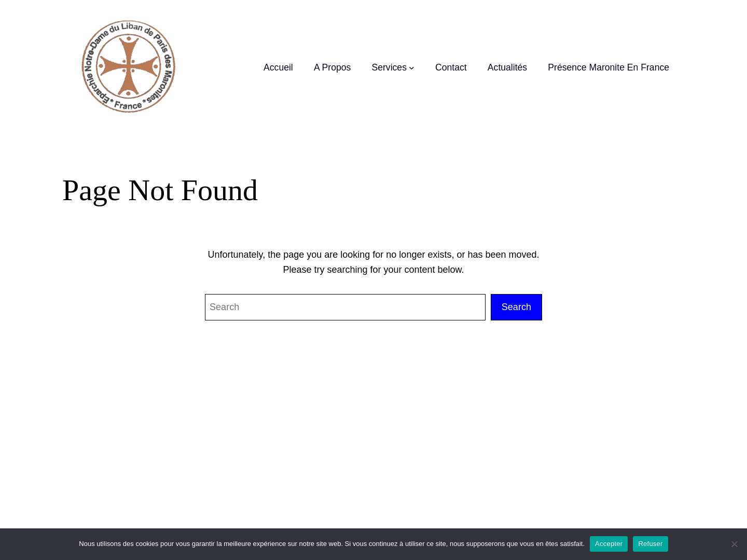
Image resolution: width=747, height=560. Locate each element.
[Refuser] (734, 544)
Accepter (609, 544)
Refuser (650, 544)
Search (516, 307)
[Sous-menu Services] (412, 68)
